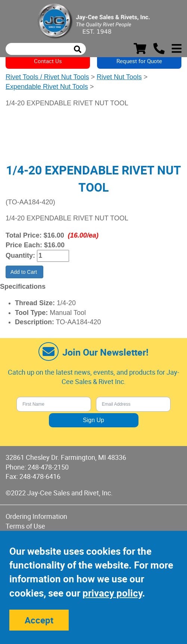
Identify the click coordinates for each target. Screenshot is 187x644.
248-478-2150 (48, 467)
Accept (39, 620)
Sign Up (93, 420)
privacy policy (112, 593)
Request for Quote (139, 61)
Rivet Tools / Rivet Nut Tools (47, 77)
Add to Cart (24, 272)
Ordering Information (36, 516)
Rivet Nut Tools (119, 77)
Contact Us (48, 61)
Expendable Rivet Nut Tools (47, 87)
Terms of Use (25, 526)
